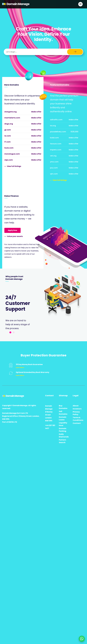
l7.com (7, 142)
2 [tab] (14, 333)
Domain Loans (63, 418)
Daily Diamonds (64, 435)
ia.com (8, 136)
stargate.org (10, 112)
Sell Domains (63, 413)
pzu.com (54, 168)
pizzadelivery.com (58, 132)
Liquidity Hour (63, 424)
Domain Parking (63, 430)
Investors (77, 409)
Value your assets (15, 236)
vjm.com (54, 174)
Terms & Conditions (78, 419)
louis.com (9, 148)
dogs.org (9, 124)
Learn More (20, 367)
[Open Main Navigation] (80, 4)
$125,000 (74, 132)
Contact (77, 423)
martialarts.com (12, 118)
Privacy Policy (76, 413)
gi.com (8, 130)
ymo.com (54, 162)
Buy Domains (63, 407)
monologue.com (12, 154)
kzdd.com (54, 138)
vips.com (9, 160)
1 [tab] (10, 333)
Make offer (36, 112)
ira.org (53, 126)
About (76, 406)
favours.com (56, 144)
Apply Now (12, 230)
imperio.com (56, 150)
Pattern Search (62, 441)
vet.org (53, 156)
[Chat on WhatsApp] (82, 639)
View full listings (14, 166)
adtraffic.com (56, 120)
